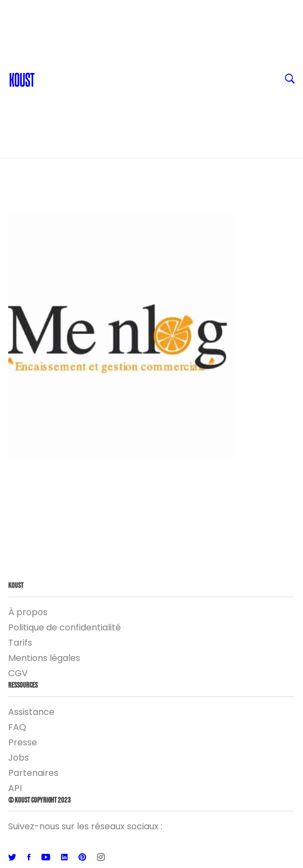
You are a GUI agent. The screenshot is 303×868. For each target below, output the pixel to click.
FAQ (17, 727)
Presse (23, 742)
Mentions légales (44, 658)
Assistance (31, 712)
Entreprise (160, 98)
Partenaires (33, 773)
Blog (50, 54)
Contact (58, 33)
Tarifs (20, 643)
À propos (28, 612)
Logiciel (160, 120)
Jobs (19, 758)
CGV (18, 673)
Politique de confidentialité (65, 627)
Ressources (160, 76)
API (15, 788)
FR (160, 11)
